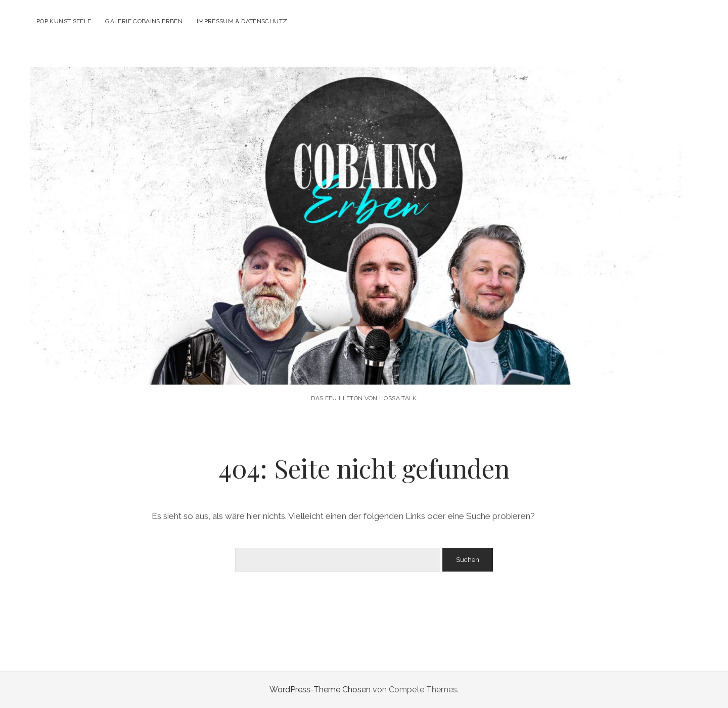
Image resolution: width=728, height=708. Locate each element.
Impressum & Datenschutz (242, 21)
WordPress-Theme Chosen (320, 690)
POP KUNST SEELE (64, 21)
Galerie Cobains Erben (144, 21)
